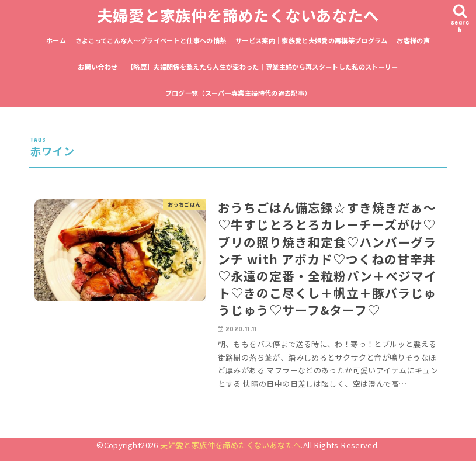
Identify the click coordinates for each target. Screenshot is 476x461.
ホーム (56, 40)
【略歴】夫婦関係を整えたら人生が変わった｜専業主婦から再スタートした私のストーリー (263, 67)
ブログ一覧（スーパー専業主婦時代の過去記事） (238, 93)
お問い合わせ (98, 67)
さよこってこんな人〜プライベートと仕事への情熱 (151, 40)
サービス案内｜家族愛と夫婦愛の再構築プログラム (312, 40)
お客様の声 (413, 40)
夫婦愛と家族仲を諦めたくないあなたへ (238, 15)
